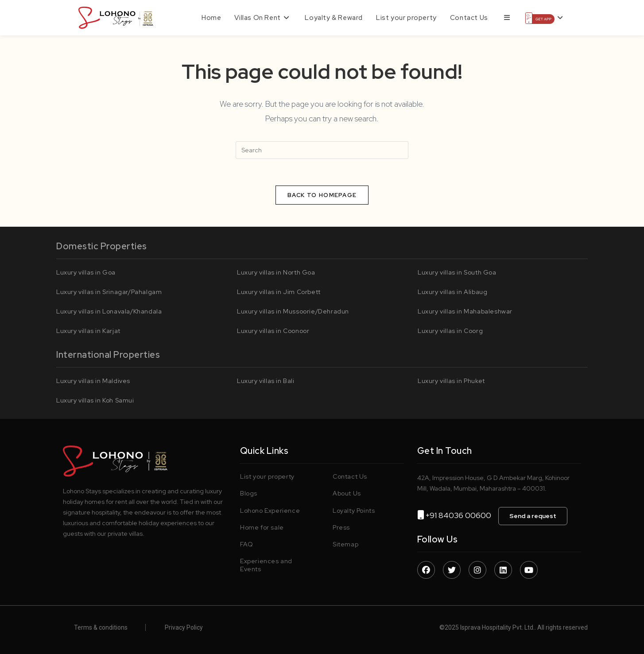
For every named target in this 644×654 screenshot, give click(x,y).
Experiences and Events (266, 565)
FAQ (247, 544)
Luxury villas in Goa (86, 272)
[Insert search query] (322, 150)
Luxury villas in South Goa (457, 272)
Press (341, 527)
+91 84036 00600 (462, 515)
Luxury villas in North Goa (276, 272)
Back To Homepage (322, 195)
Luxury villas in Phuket (451, 381)
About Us (347, 493)
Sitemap (345, 544)
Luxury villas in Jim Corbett (279, 292)
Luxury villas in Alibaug (452, 292)
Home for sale (262, 527)
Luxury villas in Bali (266, 381)
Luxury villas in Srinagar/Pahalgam (109, 292)
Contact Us (350, 476)
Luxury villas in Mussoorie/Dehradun (293, 311)
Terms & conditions (101, 627)
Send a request (533, 516)
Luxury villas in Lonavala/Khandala (109, 311)
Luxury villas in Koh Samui (95, 400)
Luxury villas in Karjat (88, 331)
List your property (267, 476)
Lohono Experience (270, 511)
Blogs (249, 493)
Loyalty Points (354, 511)
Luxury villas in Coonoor (273, 331)
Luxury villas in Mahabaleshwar (465, 311)
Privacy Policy (184, 627)
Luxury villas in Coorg (450, 331)
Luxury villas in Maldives (93, 381)
